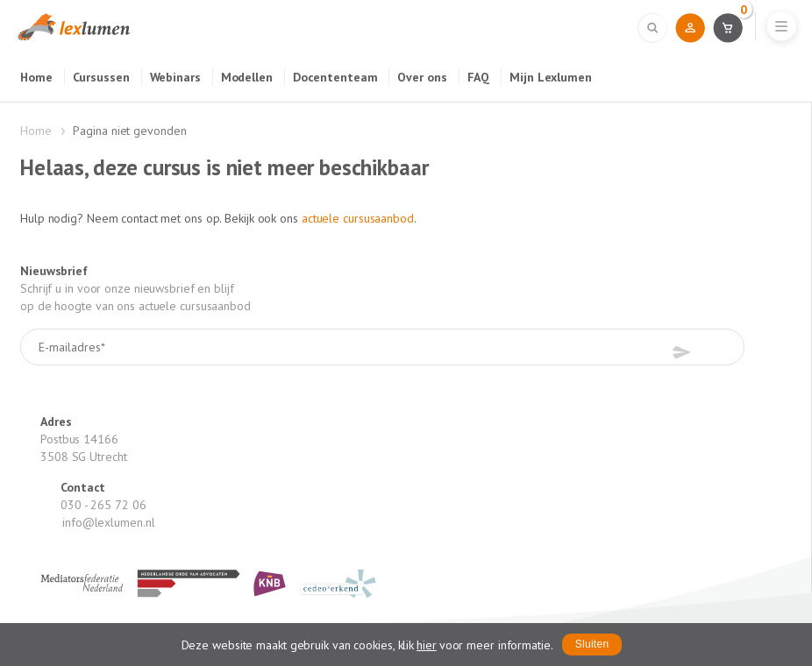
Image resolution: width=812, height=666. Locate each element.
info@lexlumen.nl (108, 522)
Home (36, 77)
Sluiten (592, 644)
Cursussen (101, 77)
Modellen (247, 77)
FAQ (479, 77)
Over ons (422, 77)
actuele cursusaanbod (358, 218)
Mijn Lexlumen (551, 77)
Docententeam (335, 77)
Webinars (175, 77)
